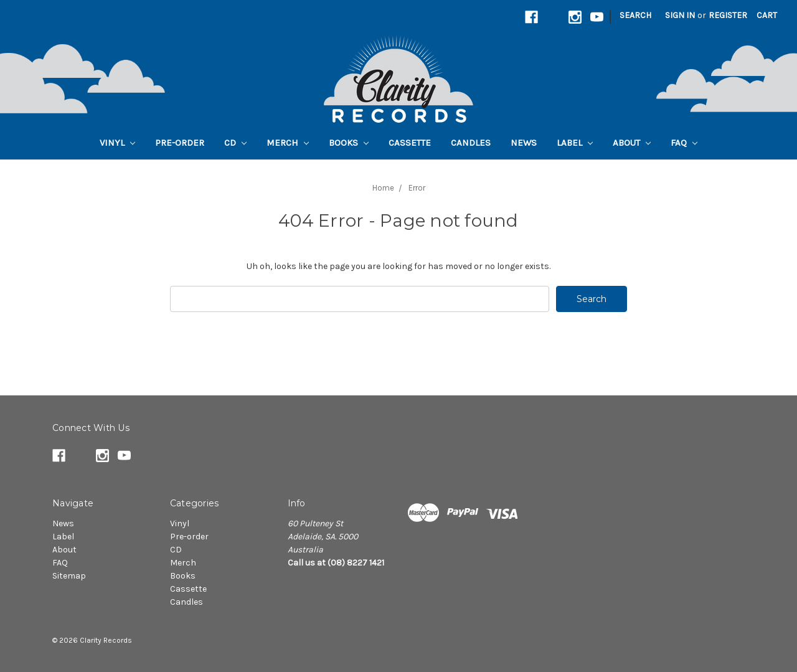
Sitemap (69, 576)
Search (635, 15)
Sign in (680, 15)
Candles (471, 143)
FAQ (684, 143)
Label (575, 143)
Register (728, 15)
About (632, 143)
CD (235, 143)
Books (349, 143)
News (524, 143)
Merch (288, 143)
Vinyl (117, 143)
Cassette (410, 143)
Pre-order (180, 143)
